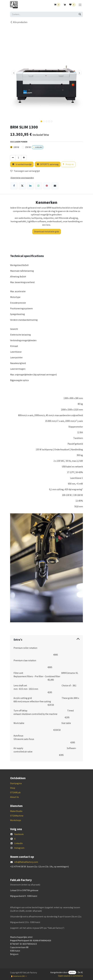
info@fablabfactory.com (26, 862)
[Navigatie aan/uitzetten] (80, 5)
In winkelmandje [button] (22, 164)
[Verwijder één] (13, 158)
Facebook (19, 834)
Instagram (19, 848)
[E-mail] (55, 186)
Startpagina (16, 783)
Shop (13, 788)
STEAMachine (17, 816)
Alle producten (19, 22)
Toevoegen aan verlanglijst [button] (25, 171)
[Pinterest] (47, 186)
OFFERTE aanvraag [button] (48, 164)
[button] (14, 73)
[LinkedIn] (30, 186)
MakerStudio (16, 811)
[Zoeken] (80, 14)
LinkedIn (18, 843)
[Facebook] (14, 186)
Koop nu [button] (68, 164)
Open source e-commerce (70, 976)
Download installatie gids (47, 232)
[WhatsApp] (39, 186)
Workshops (16, 820)
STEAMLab (15, 792)
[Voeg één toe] (24, 158)
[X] (22, 186)
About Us (14, 797)
